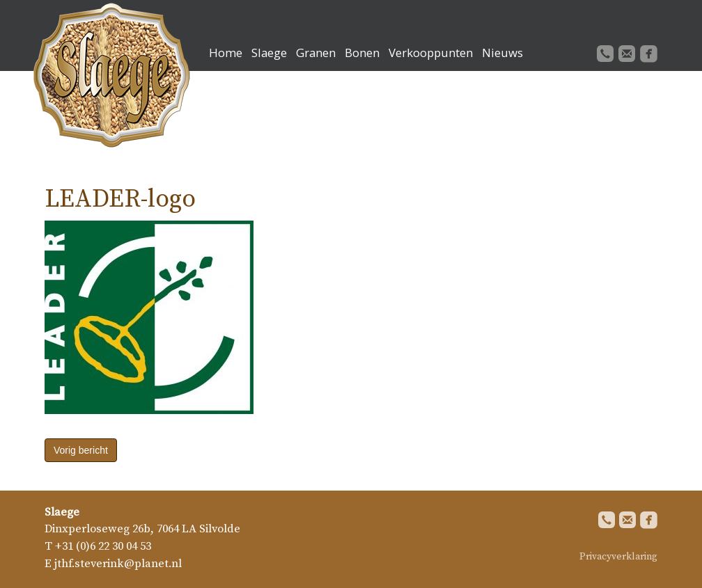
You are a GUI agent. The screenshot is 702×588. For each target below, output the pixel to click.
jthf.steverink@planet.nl (118, 564)
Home (226, 53)
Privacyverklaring (618, 557)
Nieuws (502, 53)
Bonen (362, 53)
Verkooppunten (431, 53)
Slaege (269, 53)
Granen (316, 53)
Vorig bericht (81, 450)
